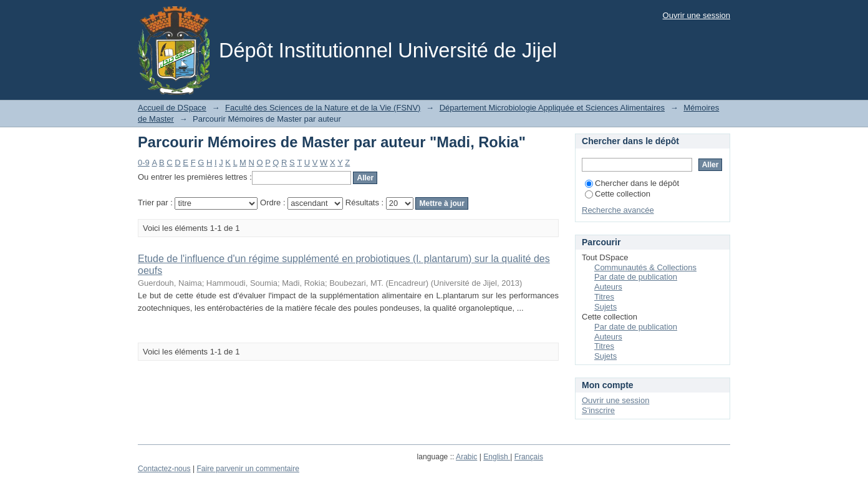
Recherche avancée (618, 210)
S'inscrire (598, 410)
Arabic (466, 457)
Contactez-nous (164, 469)
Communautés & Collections (645, 267)
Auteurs (608, 287)
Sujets (605, 307)
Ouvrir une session (697, 15)
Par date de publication (636, 277)
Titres (604, 297)
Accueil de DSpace (172, 108)
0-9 (144, 163)
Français (529, 457)
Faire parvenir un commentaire (248, 469)
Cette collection (618, 194)
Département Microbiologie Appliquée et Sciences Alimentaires (552, 108)
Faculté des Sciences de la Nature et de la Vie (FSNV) (323, 108)
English (497, 457)
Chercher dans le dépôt (632, 183)
